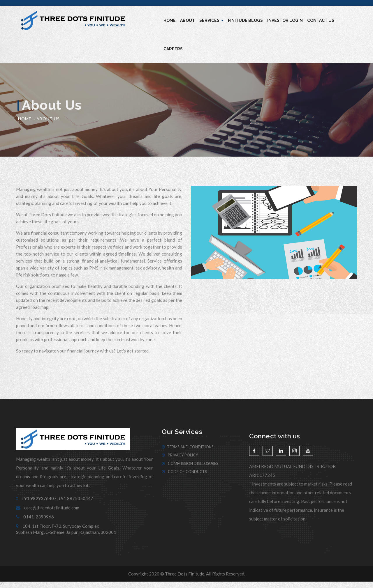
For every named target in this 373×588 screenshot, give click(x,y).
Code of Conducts (184, 472)
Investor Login (285, 20)
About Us (48, 119)
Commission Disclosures (190, 463)
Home (170, 20)
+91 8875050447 (76, 498)
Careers (173, 49)
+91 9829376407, (37, 498)
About (188, 20)
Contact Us (321, 20)
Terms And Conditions (188, 447)
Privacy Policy (180, 455)
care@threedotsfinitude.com (48, 508)
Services (211, 20)
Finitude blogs (245, 20)
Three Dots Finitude (185, 574)
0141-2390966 (35, 517)
